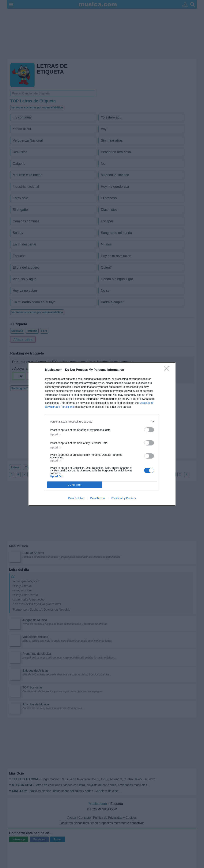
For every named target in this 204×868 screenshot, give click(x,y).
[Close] (168, 370)
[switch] (149, 430)
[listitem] (102, 421)
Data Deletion (76, 498)
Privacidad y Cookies (123, 498)
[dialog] (102, 434)
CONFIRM (75, 485)
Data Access (98, 498)
